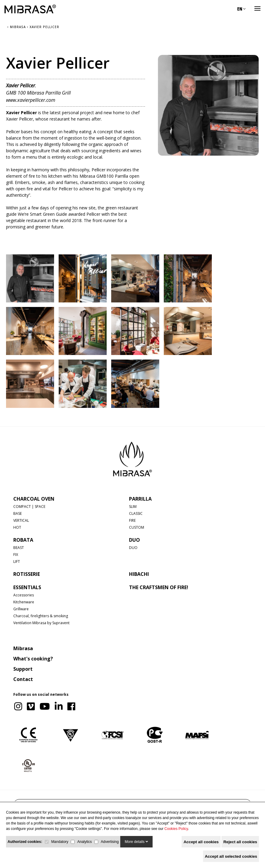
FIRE (132, 520)
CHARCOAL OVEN (34, 499)
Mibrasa (23, 648)
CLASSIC (136, 513)
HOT (17, 527)
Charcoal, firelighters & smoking (41, 616)
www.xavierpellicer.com (31, 100)
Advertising (110, 842)
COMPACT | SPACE (29, 507)
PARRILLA (140, 499)
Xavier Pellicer (21, 113)
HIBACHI (139, 574)
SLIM (133, 507)
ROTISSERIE (27, 574)
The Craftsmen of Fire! (159, 587)
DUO (134, 540)
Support (23, 669)
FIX (16, 555)
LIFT (17, 561)
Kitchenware (24, 602)
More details (136, 842)
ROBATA (23, 540)
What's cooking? (33, 659)
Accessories (24, 595)
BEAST (19, 548)
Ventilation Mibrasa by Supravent (41, 623)
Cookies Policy (176, 829)
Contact (23, 679)
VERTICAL (21, 520)
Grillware (21, 609)
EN (241, 9)
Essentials (27, 587)
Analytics (85, 842)
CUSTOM (137, 527)
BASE (18, 513)
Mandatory (60, 842)
